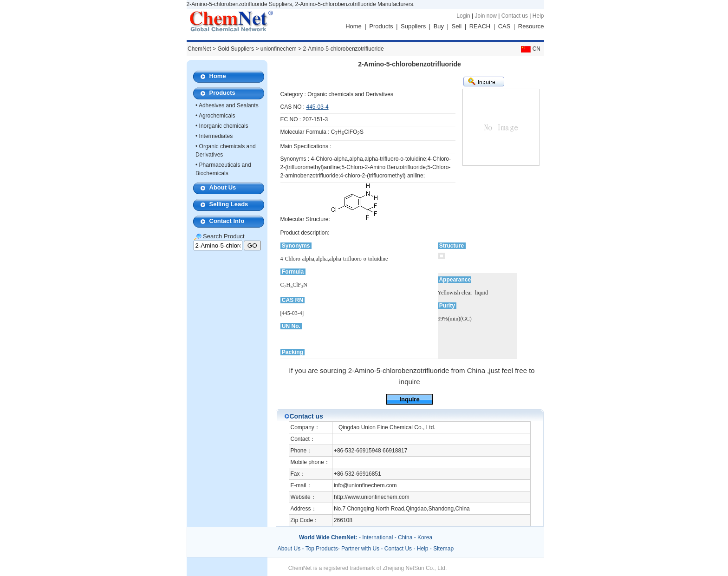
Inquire (409, 399)
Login (463, 16)
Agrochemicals (217, 116)
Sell (457, 26)
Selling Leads (229, 204)
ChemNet (199, 49)
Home (354, 26)
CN (530, 49)
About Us (223, 187)
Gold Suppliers (236, 49)
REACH (480, 26)
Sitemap (443, 549)
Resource (531, 26)
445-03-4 (318, 107)
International (377, 537)
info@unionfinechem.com (365, 485)
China (405, 537)
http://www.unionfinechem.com (372, 497)
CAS (504, 26)
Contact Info (227, 221)
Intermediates (216, 136)
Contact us (515, 16)
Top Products (322, 549)
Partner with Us (361, 549)
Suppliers (413, 26)
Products (381, 26)
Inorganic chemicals (224, 126)
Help (538, 16)
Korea (425, 537)
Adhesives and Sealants (229, 105)
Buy (439, 26)
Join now (485, 16)
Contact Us (398, 549)
